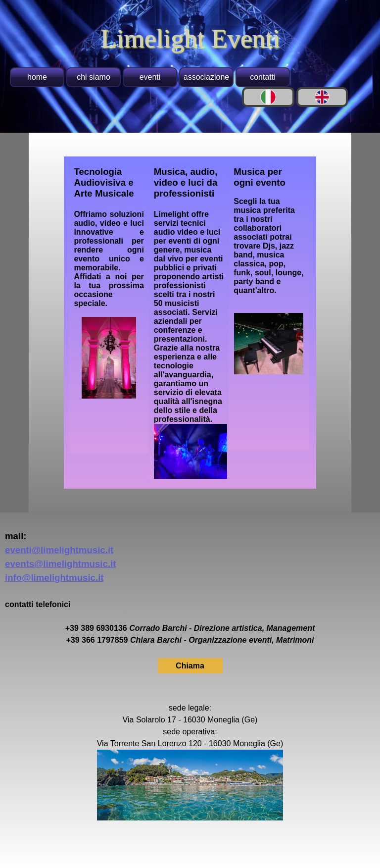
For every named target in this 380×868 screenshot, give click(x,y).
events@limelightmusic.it (61, 564)
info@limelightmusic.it (54, 578)
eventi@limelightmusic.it (59, 550)
